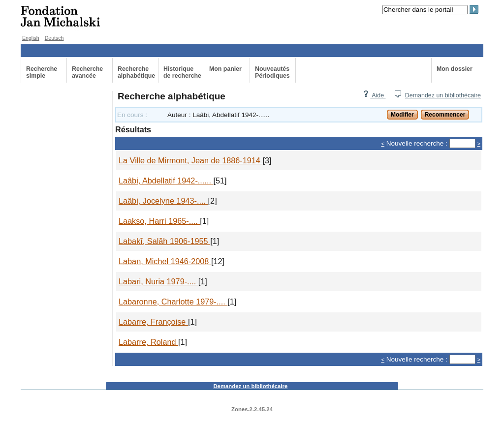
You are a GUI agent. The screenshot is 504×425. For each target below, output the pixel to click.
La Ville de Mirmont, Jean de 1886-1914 (190, 160)
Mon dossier (455, 69)
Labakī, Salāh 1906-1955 (164, 241)
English (31, 38)
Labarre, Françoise (153, 322)
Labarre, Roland (148, 342)
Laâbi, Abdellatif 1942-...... (166, 181)
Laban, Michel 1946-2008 (165, 261)
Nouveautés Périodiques (272, 72)
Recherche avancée (87, 72)
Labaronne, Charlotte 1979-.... (173, 302)
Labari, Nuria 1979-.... (158, 281)
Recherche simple (42, 72)
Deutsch (54, 38)
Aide (374, 95)
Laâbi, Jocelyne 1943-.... (163, 201)
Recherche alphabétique (136, 72)
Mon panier (225, 69)
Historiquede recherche (182, 72)
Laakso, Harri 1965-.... (159, 221)
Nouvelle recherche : (417, 143)
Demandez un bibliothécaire (443, 95)
